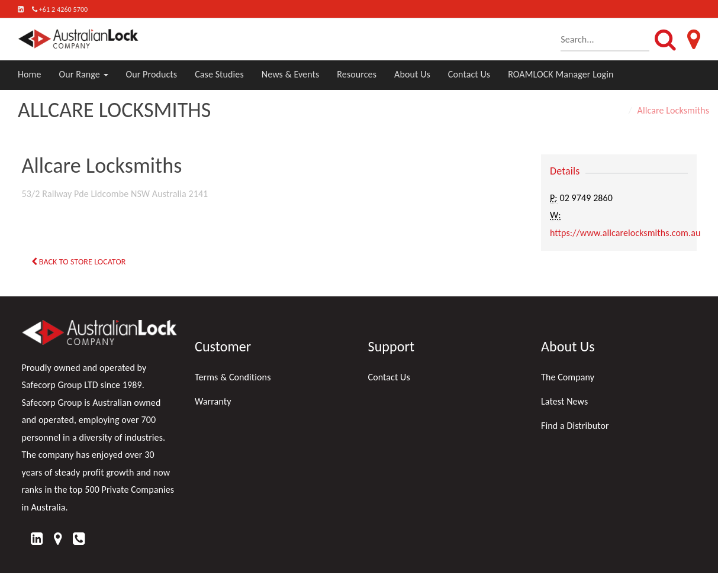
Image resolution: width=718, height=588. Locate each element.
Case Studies (219, 74)
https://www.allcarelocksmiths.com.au (625, 233)
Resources (357, 74)
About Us (412, 74)
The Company (568, 377)
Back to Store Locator (79, 262)
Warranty (213, 401)
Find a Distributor (575, 426)
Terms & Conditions (233, 377)
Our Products (152, 74)
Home (30, 74)
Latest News (564, 401)
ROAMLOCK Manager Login (561, 74)
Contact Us (469, 74)
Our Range (84, 74)
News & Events (291, 74)
